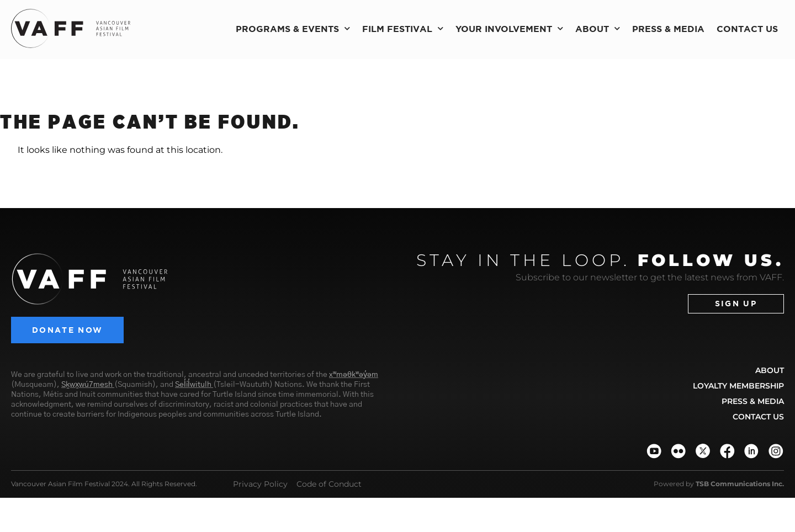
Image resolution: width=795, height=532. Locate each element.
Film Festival (403, 28)
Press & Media (668, 29)
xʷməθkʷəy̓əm (354, 375)
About (598, 28)
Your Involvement (509, 28)
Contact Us (747, 29)
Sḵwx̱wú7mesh (87, 385)
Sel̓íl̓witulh (193, 385)
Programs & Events (293, 28)
